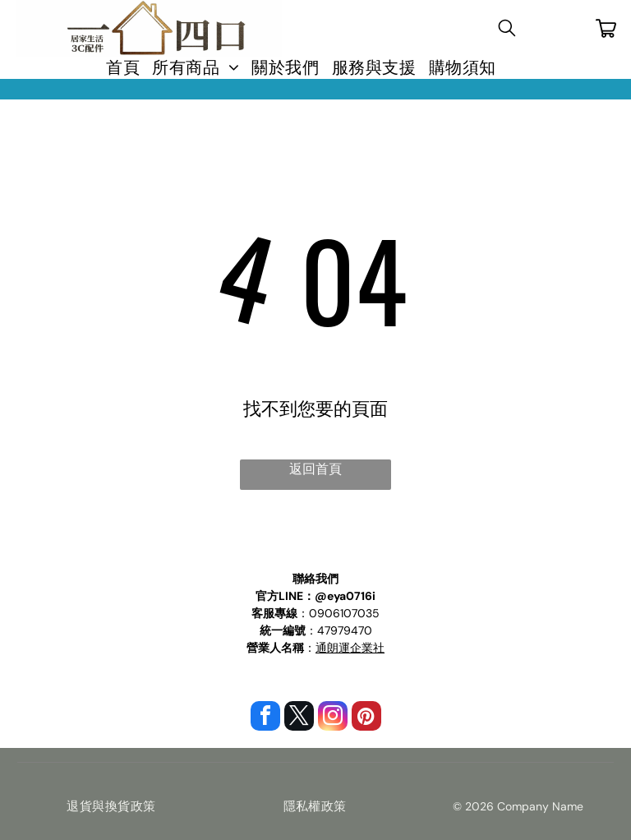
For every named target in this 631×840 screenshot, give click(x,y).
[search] (507, 30)
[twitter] (299, 718)
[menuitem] (117, 68)
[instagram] (333, 718)
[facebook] (265, 718)
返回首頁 (315, 469)
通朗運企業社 (350, 648)
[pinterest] (366, 718)
